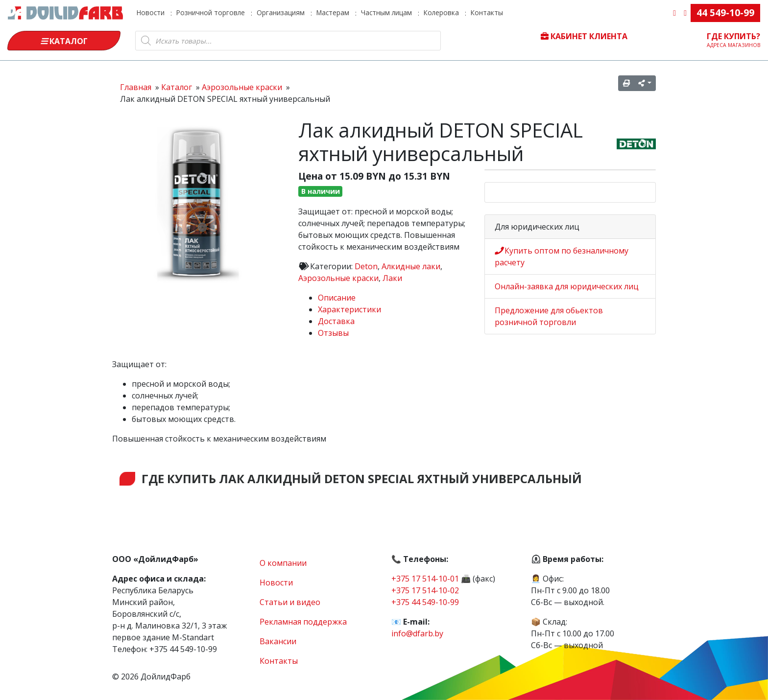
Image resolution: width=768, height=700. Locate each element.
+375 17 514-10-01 (425, 579)
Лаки (392, 278)
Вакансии (278, 641)
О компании (283, 563)
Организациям (281, 12)
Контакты (487, 12)
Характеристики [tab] (349, 309)
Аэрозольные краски (338, 278)
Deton (366, 266)
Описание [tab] (337, 298)
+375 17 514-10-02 (425, 590)
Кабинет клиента (584, 36)
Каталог (64, 41)
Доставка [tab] (336, 321)
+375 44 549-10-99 (425, 602)
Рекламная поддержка (303, 622)
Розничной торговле (211, 12)
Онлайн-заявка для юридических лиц (567, 286)
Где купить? (734, 40)
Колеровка (441, 12)
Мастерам (333, 12)
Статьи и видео (290, 602)
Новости (151, 12)
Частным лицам (386, 12)
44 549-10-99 (725, 12)
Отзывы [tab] (333, 333)
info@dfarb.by (417, 633)
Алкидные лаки (411, 266)
